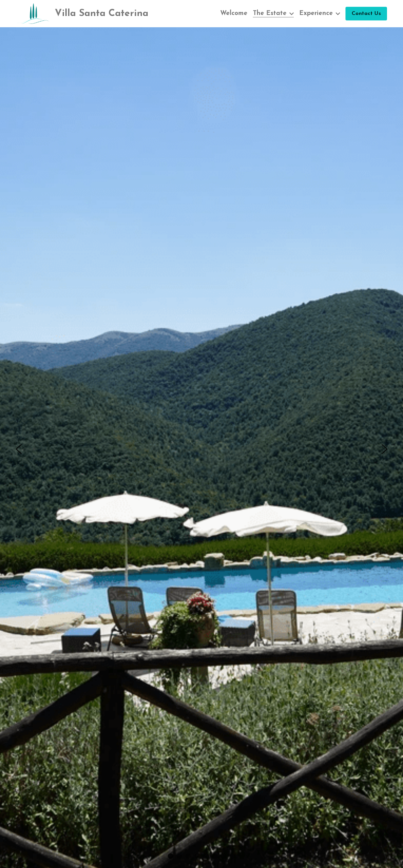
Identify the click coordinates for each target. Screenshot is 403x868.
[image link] (33, 13)
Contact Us (366, 14)
